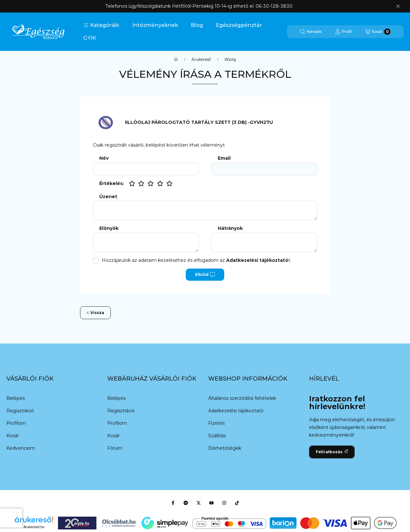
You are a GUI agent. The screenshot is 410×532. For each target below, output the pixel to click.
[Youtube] (211, 503)
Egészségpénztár (239, 25)
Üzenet (108, 197)
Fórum (115, 448)
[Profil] (343, 32)
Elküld (205, 275)
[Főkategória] (176, 60)
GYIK (90, 38)
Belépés (16, 398)
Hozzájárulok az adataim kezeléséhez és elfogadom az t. (197, 260)
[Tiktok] (237, 503)
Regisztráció (20, 411)
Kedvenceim (21, 448)
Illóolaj (230, 60)
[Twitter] (199, 503)
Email (224, 158)
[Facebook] (173, 503)
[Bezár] (398, 6)
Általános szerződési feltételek (242, 398)
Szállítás (217, 436)
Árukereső (201, 60)
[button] (101, 25)
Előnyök (109, 228)
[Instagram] (224, 503)
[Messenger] (186, 503)
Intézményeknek (155, 25)
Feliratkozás (332, 452)
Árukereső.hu (34, 527)
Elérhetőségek (225, 448)
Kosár (13, 436)
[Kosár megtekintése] (378, 32)
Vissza (95, 313)
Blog (197, 25)
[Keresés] (311, 32)
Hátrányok (230, 228)
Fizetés (216, 423)
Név (104, 158)
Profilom (16, 423)
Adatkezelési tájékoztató (236, 411)
